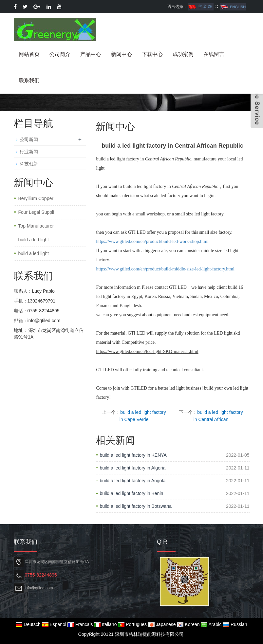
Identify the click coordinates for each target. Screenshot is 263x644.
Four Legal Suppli (36, 212)
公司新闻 (29, 139)
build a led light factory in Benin (132, 493)
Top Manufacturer (36, 226)
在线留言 (214, 54)
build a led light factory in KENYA (133, 455)
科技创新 (29, 164)
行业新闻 (29, 152)
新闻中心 (122, 54)
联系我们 (29, 80)
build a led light (34, 240)
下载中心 (152, 54)
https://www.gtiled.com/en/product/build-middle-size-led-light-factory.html (165, 269)
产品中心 (91, 54)
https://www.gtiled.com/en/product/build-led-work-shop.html (152, 241)
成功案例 (183, 54)
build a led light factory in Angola (133, 481)
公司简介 (60, 54)
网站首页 (29, 54)
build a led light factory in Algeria (133, 468)
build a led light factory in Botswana (136, 506)
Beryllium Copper (36, 198)
